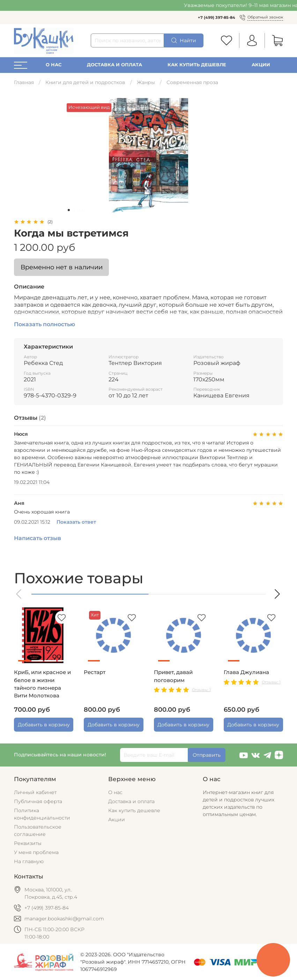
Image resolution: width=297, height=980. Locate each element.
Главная (24, 82)
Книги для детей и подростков (85, 82)
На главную (29, 861)
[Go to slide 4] (83, 210)
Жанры (146, 82)
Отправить (207, 755)
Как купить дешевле (197, 65)
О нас (54, 65)
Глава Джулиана (246, 672)
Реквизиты (28, 843)
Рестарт (95, 672)
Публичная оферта (38, 801)
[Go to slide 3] (79, 210)
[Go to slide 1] (69, 210)
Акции (261, 65)
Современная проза (192, 82)
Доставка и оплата (114, 65)
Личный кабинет (35, 792)
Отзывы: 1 (201, 690)
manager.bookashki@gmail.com (64, 919)
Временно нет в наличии (62, 267)
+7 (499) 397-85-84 (217, 17)
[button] (19, 594)
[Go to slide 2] (74, 210)
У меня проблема (36, 852)
